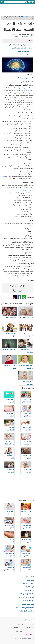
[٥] (13, 168)
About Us (32, 631)
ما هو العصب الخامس (28, 604)
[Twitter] (29, 620)
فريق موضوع (20, 631)
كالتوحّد (20, 257)
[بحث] (26, 2)
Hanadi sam (15, 34)
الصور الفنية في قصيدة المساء (25, 608)
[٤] (26, 159)
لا (15, 290)
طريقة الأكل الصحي (29, 587)
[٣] (23, 118)
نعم (20, 290)
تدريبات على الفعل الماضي (27, 611)
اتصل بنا (32, 624)
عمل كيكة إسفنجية (29, 601)
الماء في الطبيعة (29, 590)
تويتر (15, 297)
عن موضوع (20, 624)
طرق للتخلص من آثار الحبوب (26, 597)
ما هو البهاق (30, 580)
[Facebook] (33, 620)
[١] (20, 102)
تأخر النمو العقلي (28, 90)
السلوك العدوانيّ (27, 191)
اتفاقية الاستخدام (30, 628)
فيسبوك (19, 297)
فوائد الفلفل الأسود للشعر (26, 594)
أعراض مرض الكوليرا (28, 584)
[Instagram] (26, 620)
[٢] (23, 109)
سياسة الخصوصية (19, 628)
